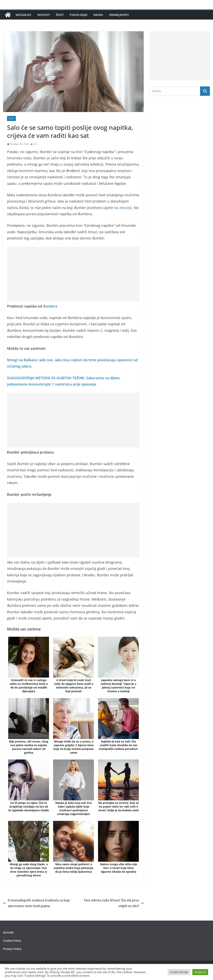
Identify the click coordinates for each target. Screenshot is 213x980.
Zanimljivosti (119, 15)
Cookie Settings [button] (179, 972)
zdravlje (125, 208)
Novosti (44, 15)
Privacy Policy (12, 949)
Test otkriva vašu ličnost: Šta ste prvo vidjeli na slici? (114, 903)
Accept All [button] (200, 972)
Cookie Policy (12, 941)
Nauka (98, 15)
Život (60, 15)
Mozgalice (23, 15)
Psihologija (79, 15)
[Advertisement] (73, 274)
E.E (35, 144)
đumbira (50, 306)
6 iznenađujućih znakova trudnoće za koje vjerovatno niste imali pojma (37, 903)
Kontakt (8, 932)
